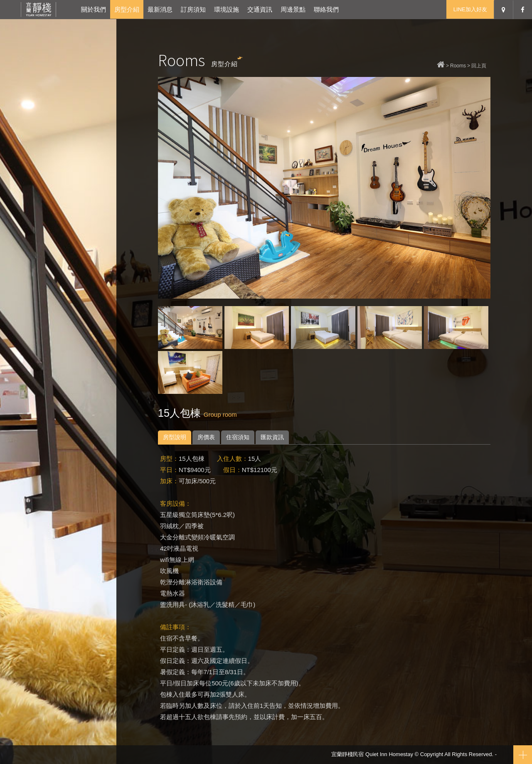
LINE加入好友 (470, 9)
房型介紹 (127, 9)
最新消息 (160, 9)
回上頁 (479, 66)
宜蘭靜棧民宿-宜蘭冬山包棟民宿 (38, 9)
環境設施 (227, 9)
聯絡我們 (326, 9)
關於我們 (94, 9)
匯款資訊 (272, 437)
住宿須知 (238, 437)
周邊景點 (293, 9)
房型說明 (175, 437)
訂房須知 (193, 9)
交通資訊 (260, 9)
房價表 (206, 437)
